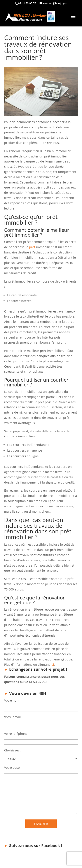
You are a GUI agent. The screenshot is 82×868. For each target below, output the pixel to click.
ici (52, 665)
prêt (32, 247)
